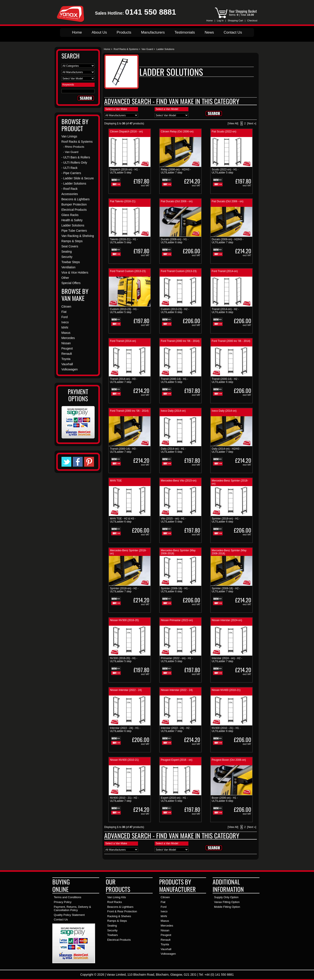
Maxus (66, 333)
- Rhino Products (74, 147)
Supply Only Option (226, 897)
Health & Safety (72, 220)
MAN (65, 327)
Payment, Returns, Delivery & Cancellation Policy (73, 909)
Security (67, 257)
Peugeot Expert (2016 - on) (177, 760)
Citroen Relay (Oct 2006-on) (177, 132)
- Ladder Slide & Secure (78, 178)
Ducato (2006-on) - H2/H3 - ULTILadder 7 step (228, 241)
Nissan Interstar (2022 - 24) (126, 690)
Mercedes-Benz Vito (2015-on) (178, 481)
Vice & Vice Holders (75, 272)
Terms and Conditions (68, 897)
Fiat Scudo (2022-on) (224, 132)
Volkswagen (70, 369)
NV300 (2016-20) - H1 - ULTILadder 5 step (124, 660)
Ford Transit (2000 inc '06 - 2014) (180, 341)
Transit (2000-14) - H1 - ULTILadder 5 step (174, 380)
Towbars (113, 935)
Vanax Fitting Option (227, 902)
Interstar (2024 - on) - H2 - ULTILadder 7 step (227, 660)
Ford (65, 317)
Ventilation (69, 267)
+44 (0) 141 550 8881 (219, 975)
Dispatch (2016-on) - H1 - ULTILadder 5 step (125, 171)
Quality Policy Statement (69, 915)
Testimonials (185, 32)
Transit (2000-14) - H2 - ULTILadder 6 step (225, 380)
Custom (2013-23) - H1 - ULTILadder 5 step (124, 311)
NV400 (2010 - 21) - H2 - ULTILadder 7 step (124, 799)
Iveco (65, 322)
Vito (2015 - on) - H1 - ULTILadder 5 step (173, 520)
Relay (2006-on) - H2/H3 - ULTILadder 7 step (176, 171)
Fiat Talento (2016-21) (123, 201)
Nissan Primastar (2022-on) (177, 620)
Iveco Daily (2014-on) (173, 411)
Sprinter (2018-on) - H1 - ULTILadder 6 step (226, 520)
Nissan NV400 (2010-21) (226, 690)
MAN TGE (116, 481)
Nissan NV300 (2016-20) (124, 620)
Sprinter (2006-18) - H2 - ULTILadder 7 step (226, 590)
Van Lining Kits (117, 897)
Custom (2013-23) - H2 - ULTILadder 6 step (175, 311)
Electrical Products (74, 210)
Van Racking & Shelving (78, 236)
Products (124, 32)
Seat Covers (70, 246)
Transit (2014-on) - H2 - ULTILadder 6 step (225, 311)
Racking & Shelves (119, 916)
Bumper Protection (74, 204)
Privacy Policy (63, 902)
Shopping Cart (235, 21)
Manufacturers (153, 32)
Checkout (252, 21)
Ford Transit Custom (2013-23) (128, 271)
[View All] (233, 123)
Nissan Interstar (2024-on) (227, 620)
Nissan (66, 343)
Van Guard (147, 49)
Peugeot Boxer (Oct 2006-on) (229, 760)
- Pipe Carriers (71, 173)
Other (65, 278)
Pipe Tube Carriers (74, 231)
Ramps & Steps (72, 241)
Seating (67, 252)
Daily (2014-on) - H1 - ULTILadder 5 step (173, 450)
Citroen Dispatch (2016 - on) (126, 132)
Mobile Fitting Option (227, 907)
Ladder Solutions (73, 225)
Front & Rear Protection (122, 911)
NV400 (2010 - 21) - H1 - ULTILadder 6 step (226, 730)
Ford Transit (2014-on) (225, 271)
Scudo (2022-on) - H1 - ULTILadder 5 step (225, 171)
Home (209, 21)
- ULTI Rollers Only (74, 163)
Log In (220, 21)
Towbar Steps (71, 262)
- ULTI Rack (70, 168)
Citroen (66, 307)
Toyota (66, 359)
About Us (99, 32)
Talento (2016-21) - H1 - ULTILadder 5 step (124, 241)
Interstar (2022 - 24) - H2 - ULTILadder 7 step (176, 730)
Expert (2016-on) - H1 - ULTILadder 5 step (174, 799)
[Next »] (252, 123)
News (209, 32)
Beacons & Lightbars (76, 199)
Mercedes (68, 338)
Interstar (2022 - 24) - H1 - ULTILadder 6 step (125, 730)
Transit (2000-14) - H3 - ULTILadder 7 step (124, 450)
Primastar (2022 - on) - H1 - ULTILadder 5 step (177, 660)
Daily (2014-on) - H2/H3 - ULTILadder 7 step (226, 450)
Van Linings (69, 136)
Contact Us (233, 32)
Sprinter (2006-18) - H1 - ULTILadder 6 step (175, 590)
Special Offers (71, 283)
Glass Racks (70, 215)
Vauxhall (67, 364)
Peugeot (67, 348)
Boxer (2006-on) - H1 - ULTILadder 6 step (225, 799)
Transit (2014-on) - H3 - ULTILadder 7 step (124, 380)
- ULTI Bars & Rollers (76, 157)
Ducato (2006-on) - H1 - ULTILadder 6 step (175, 241)
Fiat (64, 312)
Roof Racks (115, 902)
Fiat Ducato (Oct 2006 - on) (177, 201)
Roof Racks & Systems (126, 49)
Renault (67, 354)
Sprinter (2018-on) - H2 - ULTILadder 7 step (124, 590)
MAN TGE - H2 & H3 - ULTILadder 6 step (123, 520)
